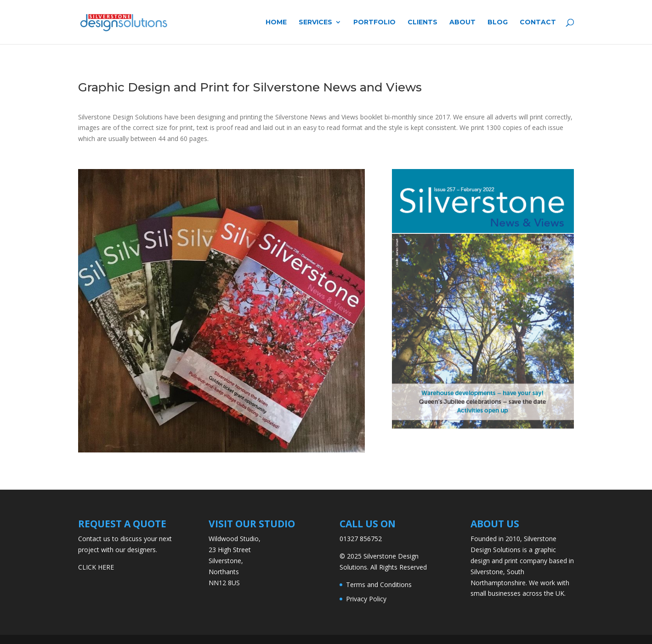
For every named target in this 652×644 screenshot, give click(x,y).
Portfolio (374, 23)
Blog (498, 23)
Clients (422, 23)
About (462, 23)
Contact (538, 23)
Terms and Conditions (379, 585)
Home (276, 23)
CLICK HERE (96, 567)
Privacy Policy (366, 599)
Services (315, 23)
